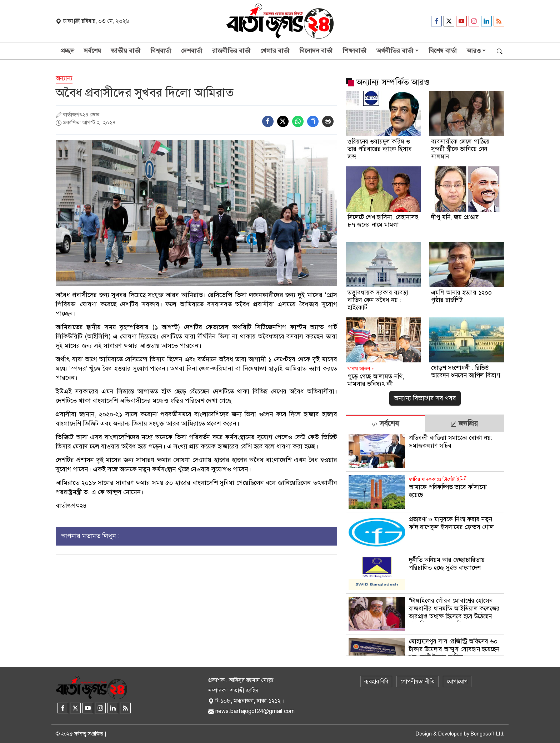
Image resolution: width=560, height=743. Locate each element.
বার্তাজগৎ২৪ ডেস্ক (81, 115)
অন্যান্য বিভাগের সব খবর (425, 398)
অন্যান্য (64, 78)
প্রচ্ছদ (67, 51)
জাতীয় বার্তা (126, 51)
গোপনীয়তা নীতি (417, 682)
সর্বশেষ (92, 51)
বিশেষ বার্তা (443, 51)
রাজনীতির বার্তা (231, 51)
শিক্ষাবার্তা (354, 51)
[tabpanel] (425, 544)
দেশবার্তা (192, 51)
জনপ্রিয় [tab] (464, 424)
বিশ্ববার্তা (161, 51)
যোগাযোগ (457, 682)
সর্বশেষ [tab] (385, 424)
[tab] (386, 423)
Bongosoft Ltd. (487, 734)
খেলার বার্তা (275, 51)
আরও (474, 51)
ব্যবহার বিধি (376, 682)
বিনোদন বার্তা (316, 51)
